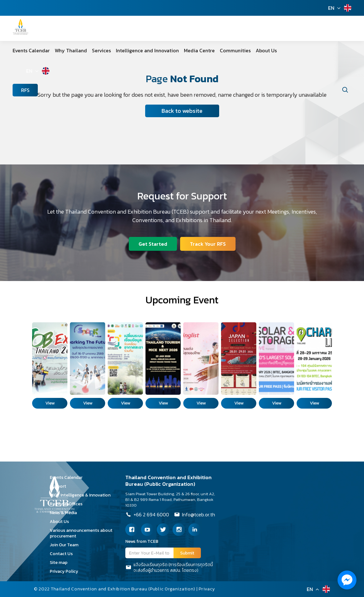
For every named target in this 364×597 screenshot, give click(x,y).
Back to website (182, 111)
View (50, 403)
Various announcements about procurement (81, 533)
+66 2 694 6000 (147, 515)
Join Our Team (66, 545)
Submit (187, 553)
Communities (235, 50)
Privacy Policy (66, 571)
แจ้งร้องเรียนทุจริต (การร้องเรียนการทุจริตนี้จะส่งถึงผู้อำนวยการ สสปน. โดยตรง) (169, 568)
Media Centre (199, 50)
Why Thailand (71, 50)
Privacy (207, 589)
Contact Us (63, 554)
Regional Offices (68, 504)
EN (331, 8)
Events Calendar (31, 50)
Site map (61, 563)
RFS (25, 90)
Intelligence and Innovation (147, 50)
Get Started (153, 244)
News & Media (65, 513)
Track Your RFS (208, 244)
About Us (266, 50)
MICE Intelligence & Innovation (82, 495)
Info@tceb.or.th (194, 515)
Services (101, 50)
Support (60, 486)
